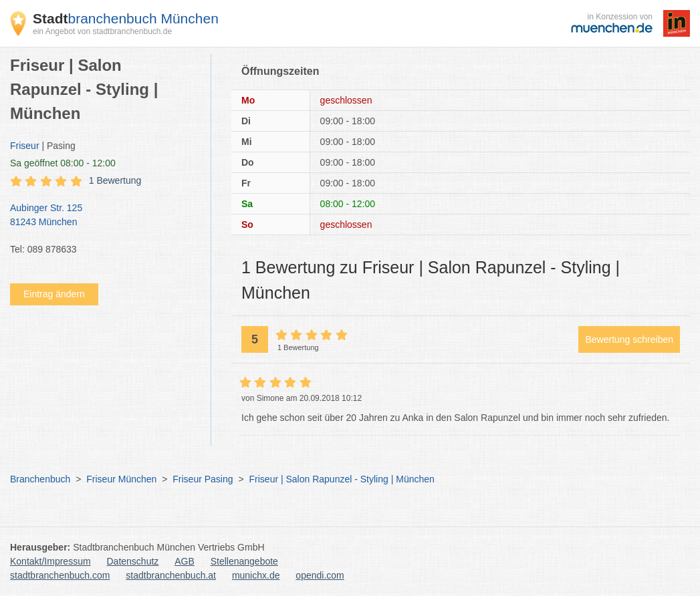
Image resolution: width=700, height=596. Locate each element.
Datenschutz (133, 561)
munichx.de (256, 575)
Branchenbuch (40, 479)
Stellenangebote (244, 561)
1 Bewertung (115, 180)
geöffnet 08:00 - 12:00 (63, 163)
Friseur (25, 146)
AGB (185, 561)
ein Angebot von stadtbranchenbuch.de (102, 31)
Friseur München (121, 479)
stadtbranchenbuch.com (60, 575)
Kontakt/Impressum (50, 561)
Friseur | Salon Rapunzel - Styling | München (342, 479)
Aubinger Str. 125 (104, 216)
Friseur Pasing (203, 479)
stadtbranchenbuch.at (171, 575)
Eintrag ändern (54, 294)
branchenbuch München (126, 18)
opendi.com (320, 575)
